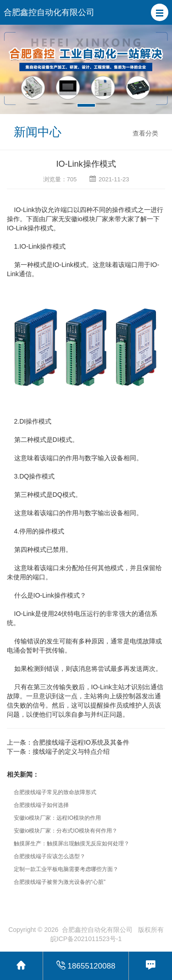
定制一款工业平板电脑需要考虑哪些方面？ (66, 869)
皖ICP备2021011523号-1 (86, 939)
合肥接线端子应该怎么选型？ (50, 856)
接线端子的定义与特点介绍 (71, 751)
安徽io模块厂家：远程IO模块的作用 (57, 818)
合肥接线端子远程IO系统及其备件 (81, 742)
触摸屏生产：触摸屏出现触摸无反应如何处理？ (72, 844)
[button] (160, 12)
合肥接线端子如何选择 (41, 805)
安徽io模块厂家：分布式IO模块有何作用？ (66, 831)
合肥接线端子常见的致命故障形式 (55, 792)
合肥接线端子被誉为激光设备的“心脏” (60, 882)
